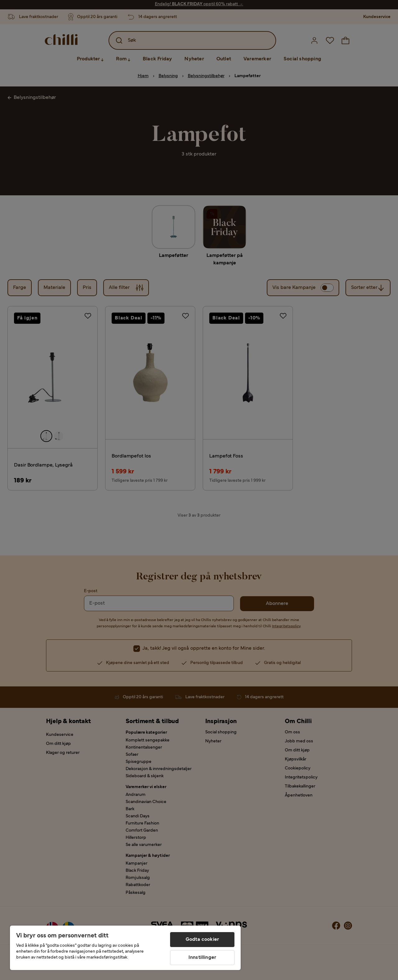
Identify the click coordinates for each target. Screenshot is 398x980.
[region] (125, 948)
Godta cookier (202, 940)
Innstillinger (202, 958)
